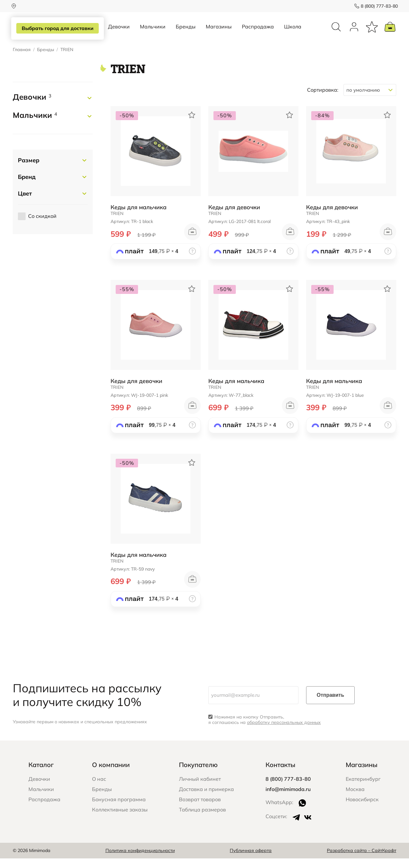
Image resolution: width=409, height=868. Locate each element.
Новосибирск (362, 809)
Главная (22, 59)
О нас (99, 788)
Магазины (219, 31)
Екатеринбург (363, 788)
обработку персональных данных (284, 732)
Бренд (27, 186)
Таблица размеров (202, 819)
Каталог (41, 774)
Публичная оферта (251, 860)
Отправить (330, 705)
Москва (355, 798)
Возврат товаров (200, 809)
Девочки (119, 31)
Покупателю (198, 774)
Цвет (25, 203)
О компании (111, 774)
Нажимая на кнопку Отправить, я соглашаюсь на (265, 729)
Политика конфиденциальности (140, 860)
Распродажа (258, 31)
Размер (29, 169)
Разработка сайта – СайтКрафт (362, 860)
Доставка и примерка (206, 798)
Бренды (186, 31)
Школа (293, 31)
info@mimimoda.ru (288, 798)
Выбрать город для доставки (56, 28)
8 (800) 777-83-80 (378, 6)
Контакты (280, 774)
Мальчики (153, 31)
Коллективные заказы (120, 819)
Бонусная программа (119, 809)
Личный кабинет (200, 788)
